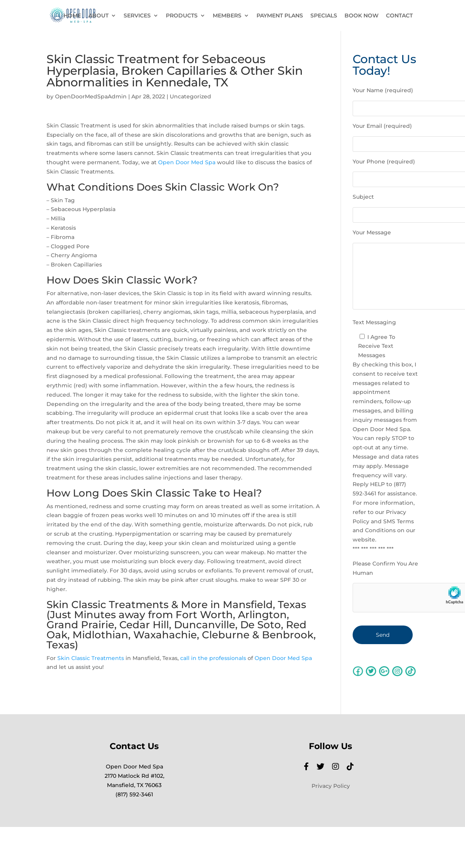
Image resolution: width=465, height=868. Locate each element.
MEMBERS (227, 16)
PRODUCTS (182, 16)
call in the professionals (213, 658)
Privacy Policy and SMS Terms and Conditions (383, 521)
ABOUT (98, 16)
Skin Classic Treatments (91, 658)
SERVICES (137, 16)
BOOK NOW (362, 16)
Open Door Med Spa (187, 162)
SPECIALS (324, 16)
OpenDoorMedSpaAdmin (91, 96)
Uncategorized (190, 96)
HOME (72, 16)
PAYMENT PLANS (280, 16)
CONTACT (399, 16)
